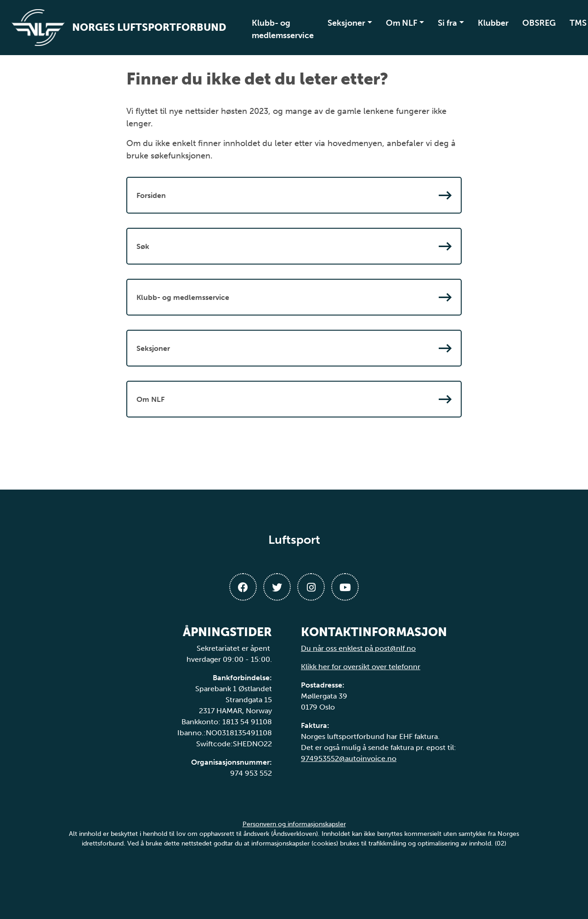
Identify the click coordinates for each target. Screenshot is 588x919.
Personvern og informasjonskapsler (294, 824)
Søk (294, 246)
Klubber (493, 23)
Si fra (447, 23)
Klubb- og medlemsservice (283, 29)
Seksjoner (346, 23)
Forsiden (294, 195)
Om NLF (402, 23)
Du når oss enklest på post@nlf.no (358, 648)
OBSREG (539, 23)
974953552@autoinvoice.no (349, 758)
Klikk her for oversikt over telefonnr (361, 667)
